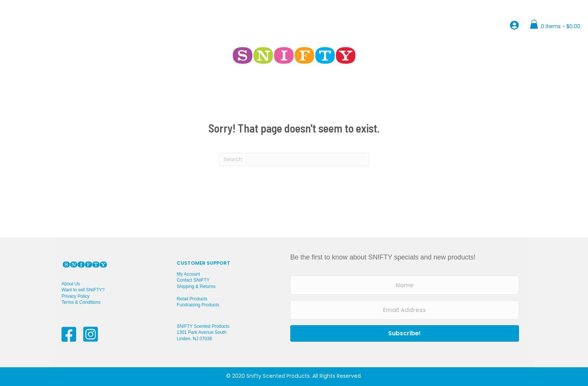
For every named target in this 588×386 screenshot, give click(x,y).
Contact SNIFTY (193, 280)
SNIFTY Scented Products (203, 326)
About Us (71, 284)
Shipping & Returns (196, 286)
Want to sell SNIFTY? (83, 290)
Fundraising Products (198, 305)
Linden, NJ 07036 (194, 339)
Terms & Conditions (81, 302)
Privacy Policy (76, 296)
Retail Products (192, 299)
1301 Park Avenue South (202, 332)
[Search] (294, 159)
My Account (188, 274)
